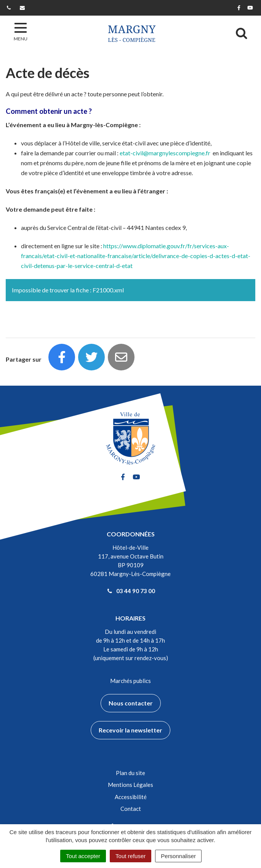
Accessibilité (131, 797)
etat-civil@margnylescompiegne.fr (165, 153)
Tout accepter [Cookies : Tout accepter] (83, 856)
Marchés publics (130, 681)
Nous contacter (131, 703)
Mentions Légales (130, 785)
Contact (131, 809)
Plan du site (130, 773)
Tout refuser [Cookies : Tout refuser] (130, 856)
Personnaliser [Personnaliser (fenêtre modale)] (178, 856)
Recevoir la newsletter (130, 730)
